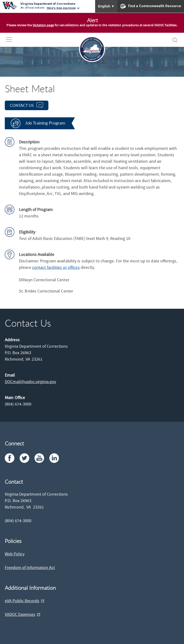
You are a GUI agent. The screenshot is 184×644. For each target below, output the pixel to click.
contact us (22, 105)
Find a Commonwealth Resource (151, 6)
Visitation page (43, 25)
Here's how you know (61, 8)
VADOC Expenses (20, 614)
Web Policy (15, 554)
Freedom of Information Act (30, 568)
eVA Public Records (22, 601)
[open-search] (175, 40)
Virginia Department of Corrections (48, 4)
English (106, 6)
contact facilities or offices (56, 268)
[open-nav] (13, 40)
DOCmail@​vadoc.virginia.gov (30, 382)
